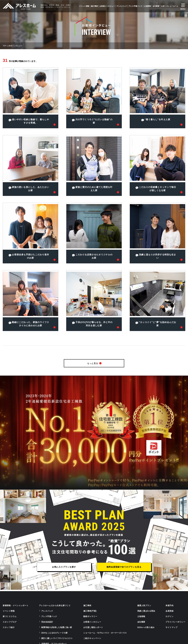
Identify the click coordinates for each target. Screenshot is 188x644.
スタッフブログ (10, 622)
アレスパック (122, 6)
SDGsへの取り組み (146, 627)
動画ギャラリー (90, 616)
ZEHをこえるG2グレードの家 (54, 633)
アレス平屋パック (135, 6)
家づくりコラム (10, 616)
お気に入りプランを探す (64, 567)
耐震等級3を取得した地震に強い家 (57, 627)
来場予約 (169, 605)
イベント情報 (84, 6)
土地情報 (147, 6)
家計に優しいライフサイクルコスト (57, 638)
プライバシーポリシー (175, 622)
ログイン (169, 616)
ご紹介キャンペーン (92, 638)
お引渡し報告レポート (93, 627)
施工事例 (94, 6)
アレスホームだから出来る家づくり (55, 605)
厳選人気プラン (144, 605)
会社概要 (156, 6)
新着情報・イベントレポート (16, 605)
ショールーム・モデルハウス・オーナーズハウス (105, 633)
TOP (4, 46)
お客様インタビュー (107, 6)
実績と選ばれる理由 (146, 611)
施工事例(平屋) (90, 611)
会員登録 (169, 611)
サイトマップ (171, 627)
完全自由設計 (47, 622)
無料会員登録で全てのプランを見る (124, 567)
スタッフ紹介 (9, 627)
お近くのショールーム (170, 6)
